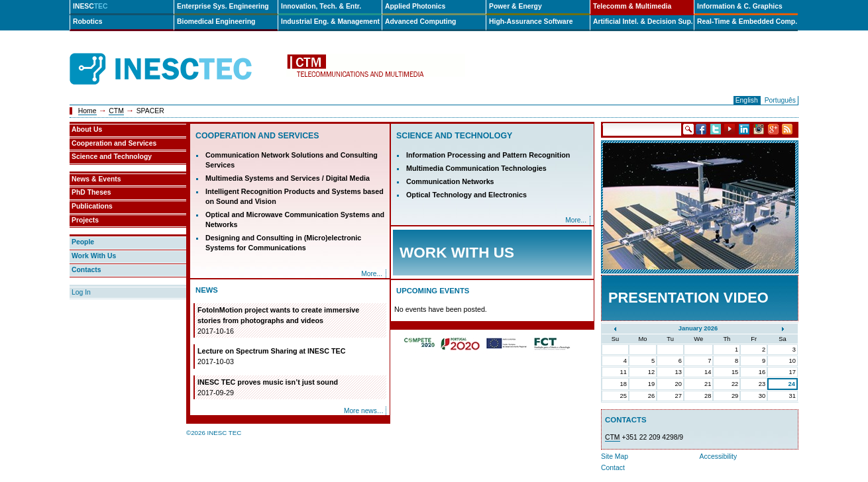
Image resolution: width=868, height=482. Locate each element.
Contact (613, 468)
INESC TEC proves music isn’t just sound (291, 388)
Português (780, 100)
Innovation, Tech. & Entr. (321, 6)
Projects (85, 220)
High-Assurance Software (531, 22)
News (207, 290)
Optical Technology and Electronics (466, 195)
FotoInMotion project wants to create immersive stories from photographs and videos (291, 321)
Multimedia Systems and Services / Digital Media (288, 178)
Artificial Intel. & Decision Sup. (643, 22)
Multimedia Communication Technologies (476, 168)
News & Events (96, 179)
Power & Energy (515, 6)
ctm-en (376, 69)
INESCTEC (176, 54)
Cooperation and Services (257, 136)
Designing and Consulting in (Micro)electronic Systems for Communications (283, 243)
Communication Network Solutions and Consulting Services (292, 160)
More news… (364, 411)
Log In (81, 292)
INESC (90, 6)
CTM (116, 111)
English (747, 100)
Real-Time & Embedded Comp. (747, 22)
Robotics (87, 22)
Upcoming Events (433, 291)
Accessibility (719, 457)
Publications (92, 206)
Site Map (615, 457)
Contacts (86, 270)
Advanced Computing (420, 22)
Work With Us (94, 256)
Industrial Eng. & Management (330, 22)
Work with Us (457, 253)
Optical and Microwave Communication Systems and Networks (295, 219)
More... (372, 274)
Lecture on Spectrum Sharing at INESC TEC (291, 357)
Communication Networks (450, 181)
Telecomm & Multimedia (632, 6)
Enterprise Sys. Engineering (223, 6)
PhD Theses (91, 192)
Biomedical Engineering (216, 22)
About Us (87, 129)
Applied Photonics (415, 6)
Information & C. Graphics (740, 6)
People (83, 242)
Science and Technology (454, 136)
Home (87, 111)
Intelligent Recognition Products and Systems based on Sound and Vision (295, 196)
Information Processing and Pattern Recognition (488, 155)
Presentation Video (688, 298)
